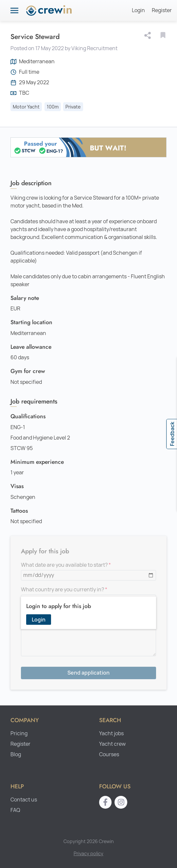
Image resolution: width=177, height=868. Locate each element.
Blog (16, 754)
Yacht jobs (111, 733)
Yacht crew (112, 744)
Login (138, 10)
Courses (109, 754)
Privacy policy (88, 853)
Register (162, 10)
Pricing (19, 733)
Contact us (24, 800)
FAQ (15, 810)
